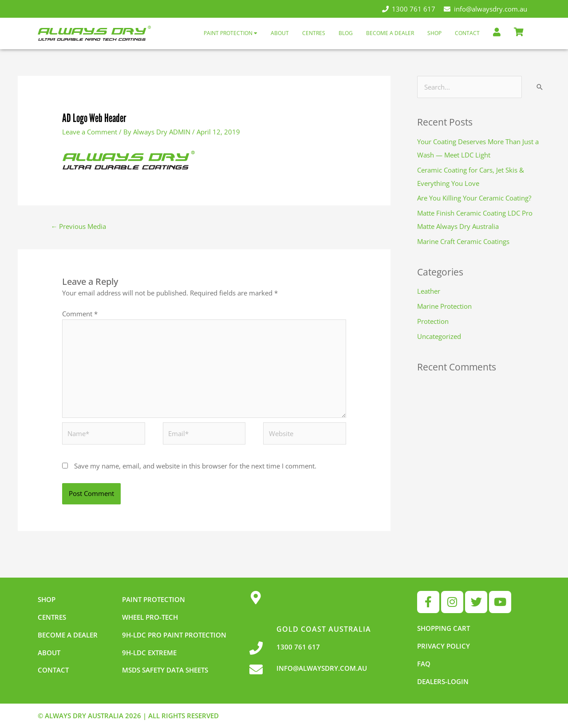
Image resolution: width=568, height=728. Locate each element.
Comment (80, 314)
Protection (433, 321)
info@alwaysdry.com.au (485, 9)
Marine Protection (444, 306)
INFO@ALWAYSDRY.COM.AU (322, 668)
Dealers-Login (443, 681)
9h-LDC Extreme (149, 653)
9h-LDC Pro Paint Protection (174, 635)
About (280, 33)
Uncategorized (439, 336)
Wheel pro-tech (150, 617)
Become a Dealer (390, 33)
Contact (467, 33)
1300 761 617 (409, 9)
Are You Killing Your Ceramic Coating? (474, 198)
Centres (314, 33)
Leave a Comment (90, 132)
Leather (429, 291)
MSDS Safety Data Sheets (165, 670)
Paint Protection (231, 33)
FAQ (424, 664)
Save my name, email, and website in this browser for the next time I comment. (195, 466)
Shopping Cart (444, 628)
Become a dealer (68, 635)
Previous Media (78, 226)
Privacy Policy (444, 646)
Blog (346, 33)
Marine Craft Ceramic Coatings (463, 241)
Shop (434, 33)
